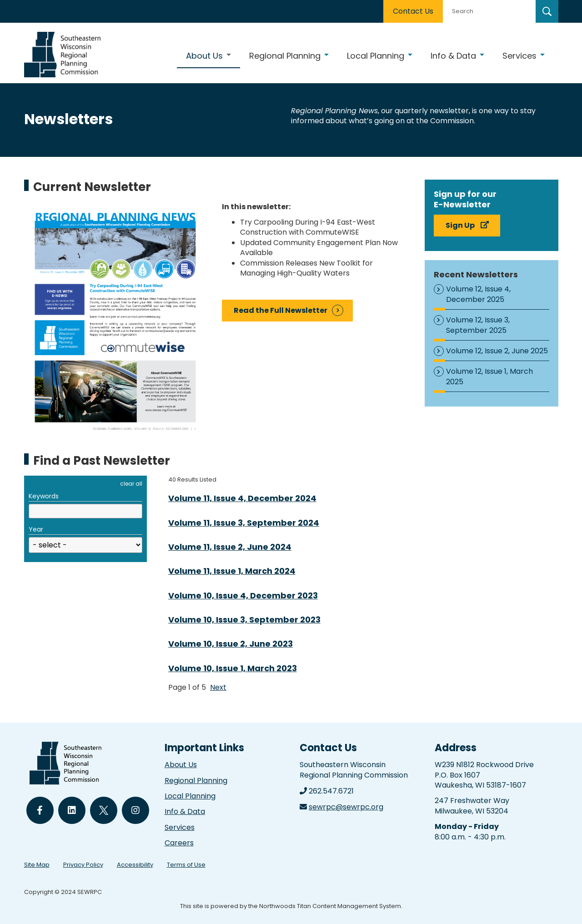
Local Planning (190, 796)
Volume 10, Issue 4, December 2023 (243, 595)
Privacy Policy (83, 865)
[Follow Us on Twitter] (104, 810)
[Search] (547, 11)
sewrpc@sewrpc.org (346, 807)
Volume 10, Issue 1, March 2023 (233, 668)
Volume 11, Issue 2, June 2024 (230, 547)
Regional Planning (196, 781)
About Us (181, 765)
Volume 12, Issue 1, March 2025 (489, 377)
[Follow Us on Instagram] (135, 810)
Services (180, 827)
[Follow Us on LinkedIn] (72, 810)
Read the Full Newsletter (281, 310)
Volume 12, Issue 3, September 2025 (478, 325)
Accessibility (135, 865)
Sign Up (460, 225)
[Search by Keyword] (488, 11)
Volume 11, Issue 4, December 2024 (242, 498)
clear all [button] (131, 484)
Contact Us (413, 11)
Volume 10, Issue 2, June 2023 (231, 644)
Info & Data (185, 811)
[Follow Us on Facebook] (40, 810)
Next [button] (218, 687)
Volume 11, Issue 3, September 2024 (244, 523)
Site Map (37, 865)
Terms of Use (186, 865)
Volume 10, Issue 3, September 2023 (244, 620)
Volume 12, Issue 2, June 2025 (497, 351)
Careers (179, 843)
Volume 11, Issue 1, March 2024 (232, 571)
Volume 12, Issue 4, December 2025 (478, 294)
